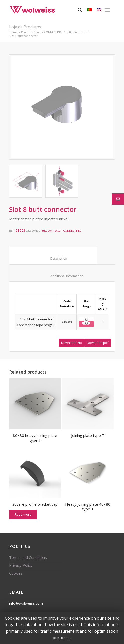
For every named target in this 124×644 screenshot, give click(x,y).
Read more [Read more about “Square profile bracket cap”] (23, 514)
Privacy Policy (21, 565)
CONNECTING (53, 32)
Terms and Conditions (28, 557)
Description (53, 259)
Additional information (62, 276)
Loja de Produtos (25, 27)
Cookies (16, 573)
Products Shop (31, 32)
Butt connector (76, 32)
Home (14, 32)
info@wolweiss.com (26, 603)
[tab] (53, 256)
